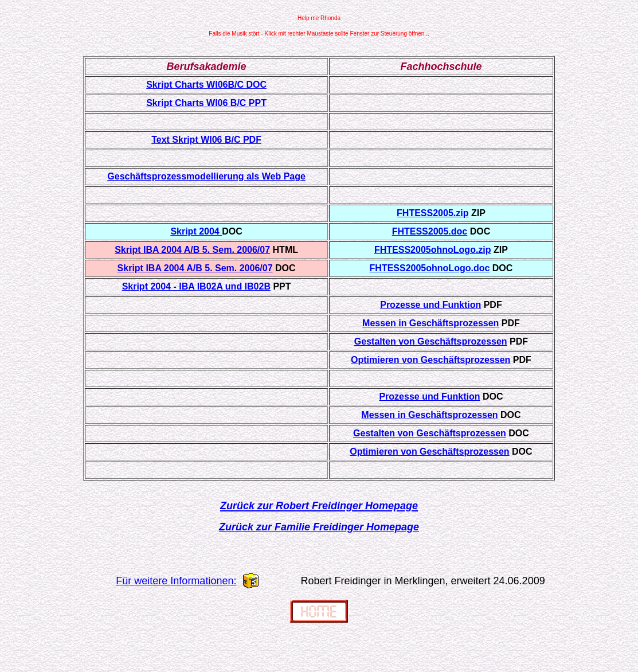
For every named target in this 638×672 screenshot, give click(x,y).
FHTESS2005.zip (432, 213)
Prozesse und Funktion (430, 305)
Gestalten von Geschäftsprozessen (431, 341)
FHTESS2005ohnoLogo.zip (433, 250)
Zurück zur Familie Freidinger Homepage (319, 527)
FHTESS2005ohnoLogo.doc (430, 268)
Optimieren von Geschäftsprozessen (430, 360)
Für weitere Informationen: (176, 581)
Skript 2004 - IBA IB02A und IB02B (196, 286)
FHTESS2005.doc (430, 231)
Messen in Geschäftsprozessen (430, 323)
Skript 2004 (196, 231)
